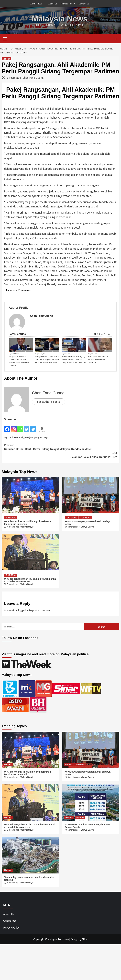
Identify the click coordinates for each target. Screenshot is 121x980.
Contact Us (84, 4)
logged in (23, 610)
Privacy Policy (68, 4)
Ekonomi (69, 817)
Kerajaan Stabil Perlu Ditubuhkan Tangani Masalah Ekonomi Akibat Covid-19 (19, 361)
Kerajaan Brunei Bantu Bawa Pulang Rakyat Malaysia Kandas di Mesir (60, 447)
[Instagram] (14, 427)
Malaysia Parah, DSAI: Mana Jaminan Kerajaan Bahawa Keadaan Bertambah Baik (47, 359)
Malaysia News (60, 19)
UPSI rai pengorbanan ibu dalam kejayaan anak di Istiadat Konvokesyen (30, 580)
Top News (86, 518)
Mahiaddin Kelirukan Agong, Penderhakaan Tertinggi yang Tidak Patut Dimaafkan (74, 359)
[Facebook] (7, 427)
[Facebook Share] (37, 427)
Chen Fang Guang (33, 78)
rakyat (46, 437)
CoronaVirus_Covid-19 (24, 351)
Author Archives (103, 334)
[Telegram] (33, 427)
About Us (53, 4)
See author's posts (49, 402)
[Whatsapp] (20, 427)
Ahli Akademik (16, 437)
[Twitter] (27, 427)
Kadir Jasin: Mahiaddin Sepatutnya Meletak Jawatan (98, 359)
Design (74, 939)
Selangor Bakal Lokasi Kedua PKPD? (60, 455)
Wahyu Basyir (27, 527)
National (6, 59)
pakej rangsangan (33, 437)
